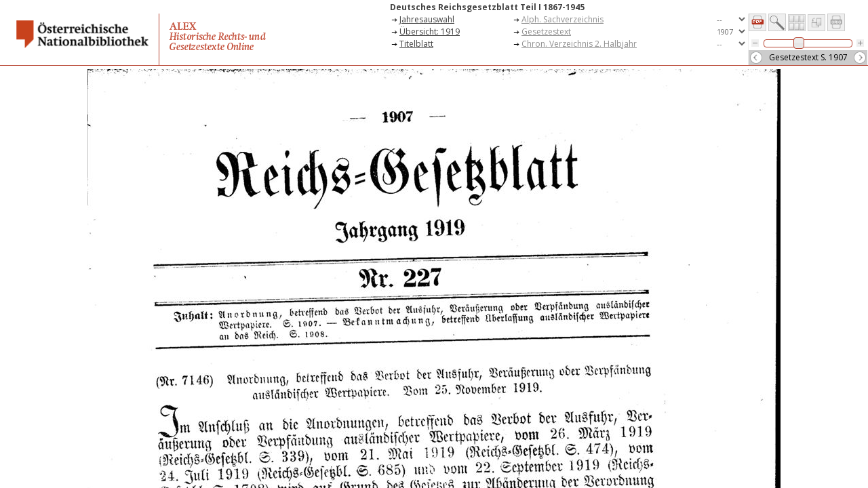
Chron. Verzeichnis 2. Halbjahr (579, 44)
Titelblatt (416, 44)
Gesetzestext (546, 32)
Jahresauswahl (427, 19)
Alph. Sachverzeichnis (563, 19)
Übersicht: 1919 (430, 32)
